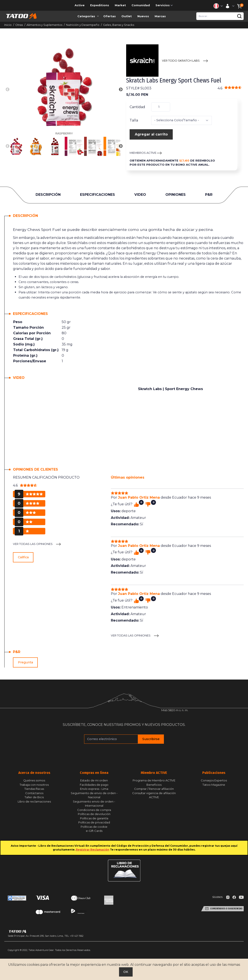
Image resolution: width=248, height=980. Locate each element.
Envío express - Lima (94, 789)
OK (126, 972)
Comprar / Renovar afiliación (154, 789)
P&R (209, 195)
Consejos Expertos (214, 780)
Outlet (127, 16)
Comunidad (141, 5)
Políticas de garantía (94, 818)
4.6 (230, 88)
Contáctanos (34, 793)
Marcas (160, 16)
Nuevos (143, 16)
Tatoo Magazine (214, 785)
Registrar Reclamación (93, 850)
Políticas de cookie (94, 827)
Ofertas (110, 16)
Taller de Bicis (34, 797)
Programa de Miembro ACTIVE (154, 780)
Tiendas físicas (34, 789)
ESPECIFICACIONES (97, 195)
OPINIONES (176, 195)
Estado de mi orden (94, 780)
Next (121, 90)
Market (120, 5)
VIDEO (140, 195)
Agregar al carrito (151, 134)
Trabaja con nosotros (34, 785)
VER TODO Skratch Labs (181, 61)
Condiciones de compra (94, 810)
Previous (8, 90)
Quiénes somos (34, 780)
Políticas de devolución (94, 814)
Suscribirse (151, 739)
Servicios (165, 5)
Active (80, 5)
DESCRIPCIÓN (48, 195)
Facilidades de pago (94, 785)
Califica (23, 557)
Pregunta (25, 662)
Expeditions (100, 5)
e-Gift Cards (94, 831)
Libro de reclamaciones (34, 801)
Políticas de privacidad (94, 822)
